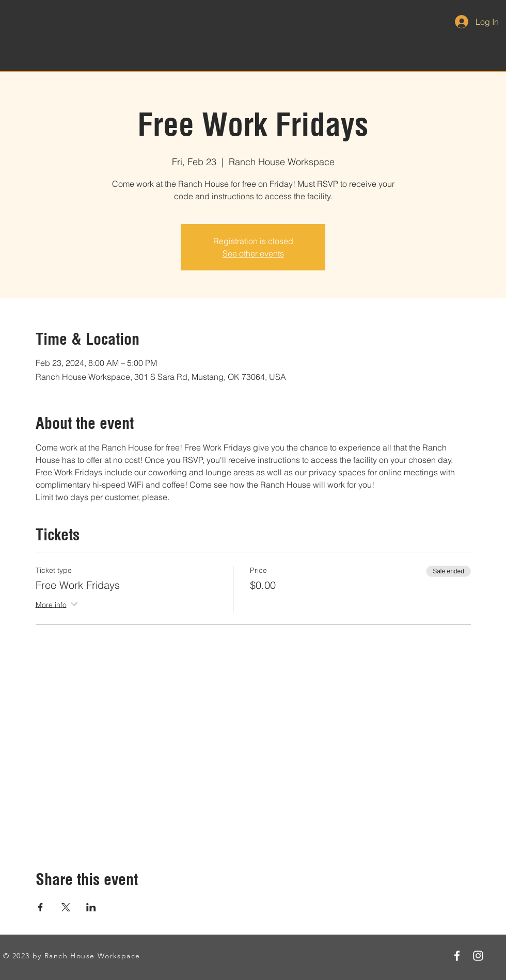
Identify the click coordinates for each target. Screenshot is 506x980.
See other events (253, 253)
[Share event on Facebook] (41, 907)
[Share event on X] (66, 907)
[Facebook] (457, 956)
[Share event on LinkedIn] (91, 907)
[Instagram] (478, 956)
